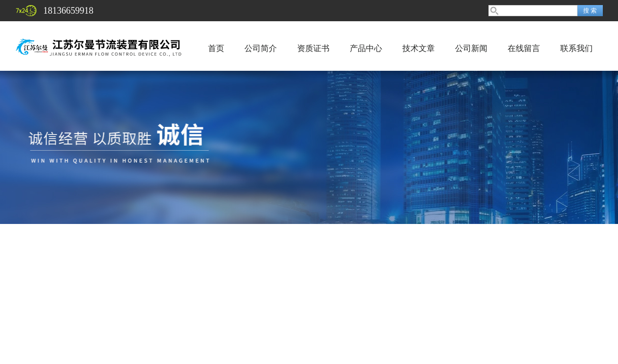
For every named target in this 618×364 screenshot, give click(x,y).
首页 (216, 48)
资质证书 (313, 48)
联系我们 (576, 48)
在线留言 (524, 48)
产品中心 (366, 48)
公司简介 (261, 48)
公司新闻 (471, 48)
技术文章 (419, 48)
